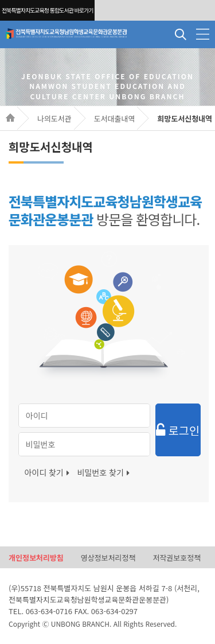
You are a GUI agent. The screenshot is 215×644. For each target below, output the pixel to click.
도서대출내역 (115, 119)
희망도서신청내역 (185, 119)
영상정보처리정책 (108, 558)
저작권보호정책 (177, 558)
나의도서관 (54, 119)
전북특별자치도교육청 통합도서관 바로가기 (47, 10)
